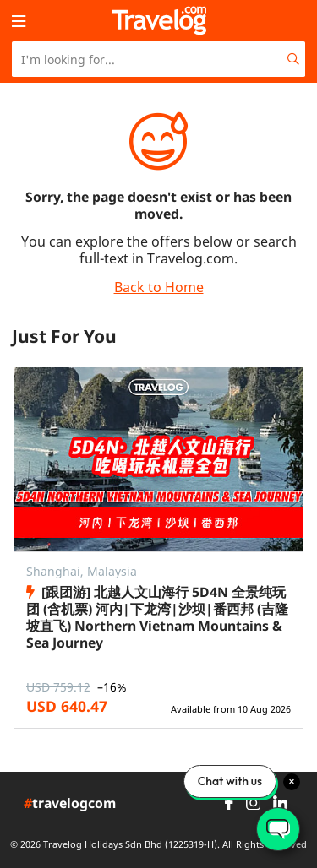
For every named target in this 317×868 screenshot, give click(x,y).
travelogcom (70, 804)
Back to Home (159, 287)
